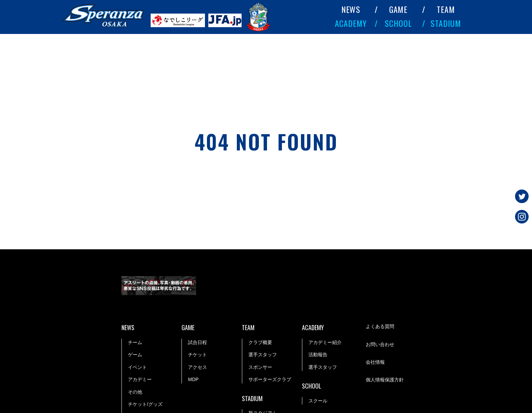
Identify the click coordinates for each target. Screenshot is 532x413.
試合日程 (197, 342)
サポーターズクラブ (270, 379)
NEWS (351, 9)
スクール (318, 401)
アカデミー (140, 379)
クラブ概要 (260, 342)
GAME (398, 9)
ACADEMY (351, 23)
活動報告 (318, 355)
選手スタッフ (263, 355)
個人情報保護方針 (385, 380)
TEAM (446, 9)
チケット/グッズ (145, 404)
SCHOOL (398, 23)
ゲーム (135, 355)
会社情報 (375, 362)
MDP (193, 379)
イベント (137, 367)
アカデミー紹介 (325, 342)
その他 (135, 392)
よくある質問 (380, 326)
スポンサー (260, 367)
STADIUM (446, 23)
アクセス (197, 367)
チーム (135, 342)
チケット (197, 355)
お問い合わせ (380, 344)
